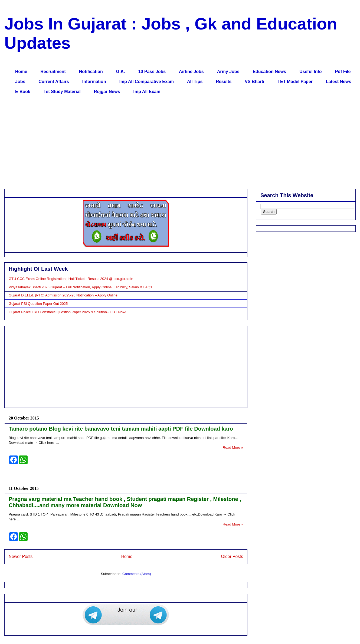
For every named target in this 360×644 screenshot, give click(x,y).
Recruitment (53, 72)
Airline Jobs (191, 72)
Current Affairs (54, 82)
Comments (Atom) (137, 574)
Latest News (338, 82)
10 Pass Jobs (152, 72)
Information (94, 82)
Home (21, 72)
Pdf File (343, 72)
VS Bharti (254, 82)
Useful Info (311, 72)
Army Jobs (228, 72)
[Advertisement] (171, 143)
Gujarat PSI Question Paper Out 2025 (38, 304)
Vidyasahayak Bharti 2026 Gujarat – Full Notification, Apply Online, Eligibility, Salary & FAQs (80, 287)
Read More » (233, 448)
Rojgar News (107, 92)
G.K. (121, 72)
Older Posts (232, 557)
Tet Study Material (62, 92)
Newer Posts (21, 557)
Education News (269, 72)
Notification (91, 72)
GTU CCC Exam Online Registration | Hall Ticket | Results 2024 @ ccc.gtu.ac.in (71, 279)
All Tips (195, 82)
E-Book (23, 92)
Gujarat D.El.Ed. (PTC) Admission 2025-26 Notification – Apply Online (63, 295)
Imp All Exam (147, 92)
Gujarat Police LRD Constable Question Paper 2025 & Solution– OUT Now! (67, 312)
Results (224, 82)
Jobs (20, 82)
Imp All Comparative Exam (147, 82)
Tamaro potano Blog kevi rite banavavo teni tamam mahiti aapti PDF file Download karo (121, 429)
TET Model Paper (295, 82)
